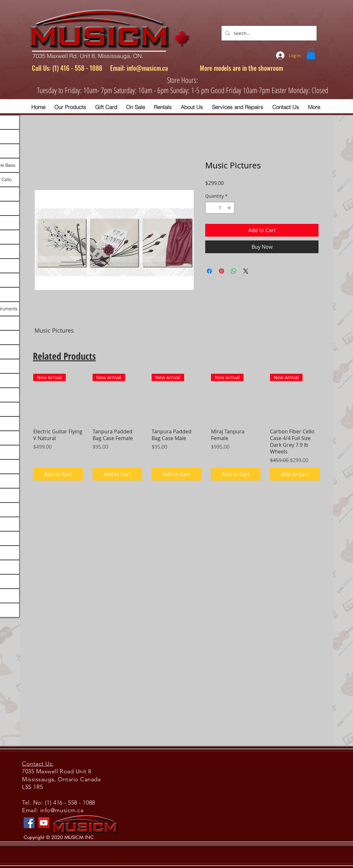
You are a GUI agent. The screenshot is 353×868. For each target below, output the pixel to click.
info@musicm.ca (147, 68)
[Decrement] (210, 208)
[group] (177, 427)
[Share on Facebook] (209, 271)
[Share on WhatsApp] (234, 271)
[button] (311, 54)
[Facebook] (29, 823)
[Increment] (230, 208)
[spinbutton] (220, 208)
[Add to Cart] (58, 474)
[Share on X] (246, 271)
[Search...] (268, 33)
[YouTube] (44, 823)
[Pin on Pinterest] (222, 271)
